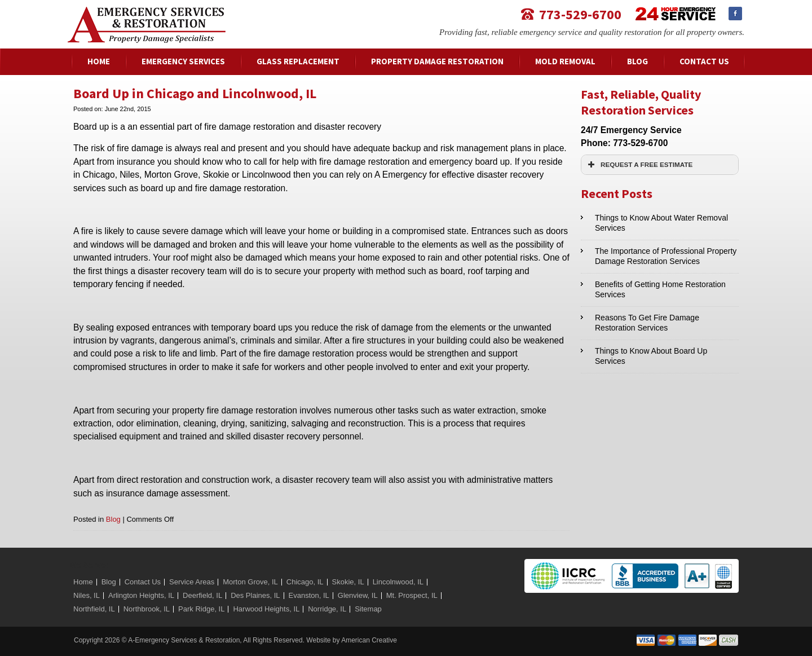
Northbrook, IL (147, 609)
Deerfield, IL (202, 595)
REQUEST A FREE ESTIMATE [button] (639, 165)
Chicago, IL (305, 582)
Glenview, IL (358, 595)
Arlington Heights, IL (141, 595)
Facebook (735, 14)
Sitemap (368, 609)
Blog (113, 519)
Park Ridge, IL (201, 609)
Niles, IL (87, 595)
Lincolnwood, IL (398, 582)
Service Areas (192, 582)
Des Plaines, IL (255, 595)
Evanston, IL (309, 595)
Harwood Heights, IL (266, 609)
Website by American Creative (352, 640)
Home (83, 582)
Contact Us (143, 582)
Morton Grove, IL (250, 582)
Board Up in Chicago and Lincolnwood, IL (195, 93)
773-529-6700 (580, 14)
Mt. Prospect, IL (412, 595)
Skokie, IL (348, 582)
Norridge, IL (327, 609)
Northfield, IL (94, 609)
